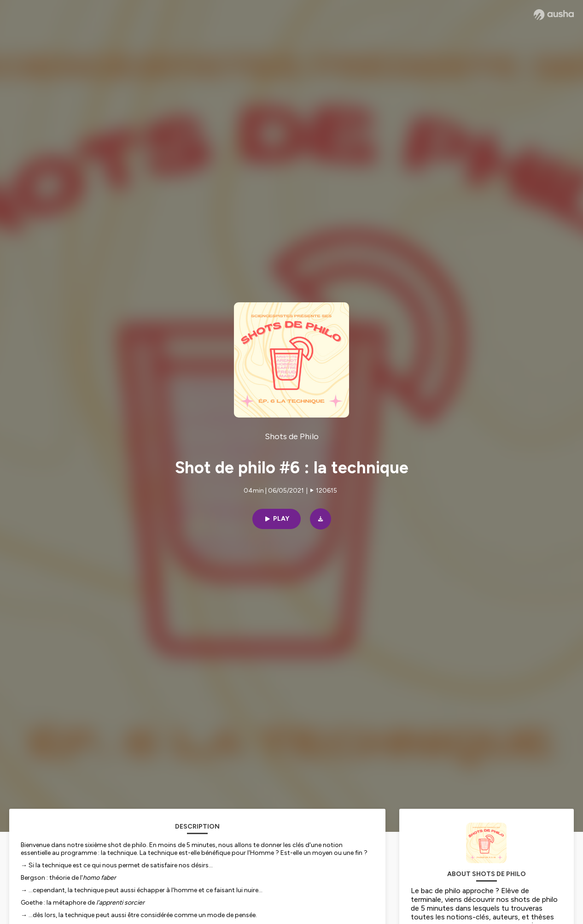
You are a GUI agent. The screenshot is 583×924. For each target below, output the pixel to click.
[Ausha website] (554, 15)
